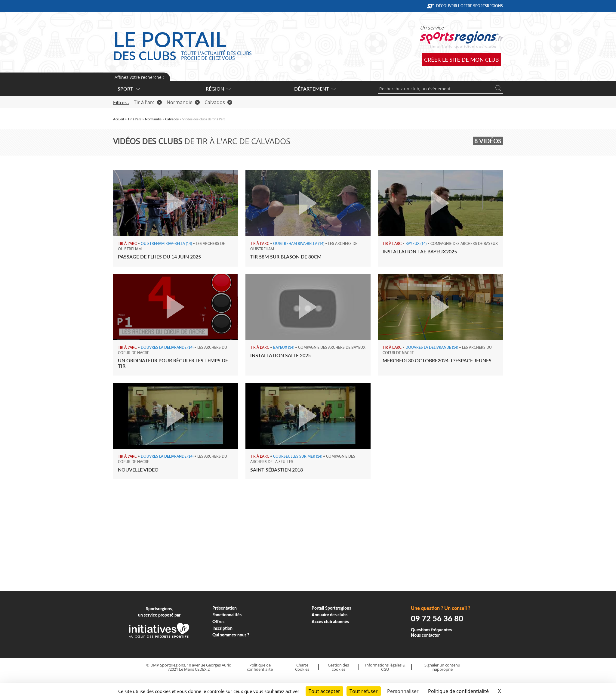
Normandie (183, 102)
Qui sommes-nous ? (231, 635)
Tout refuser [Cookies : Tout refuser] (364, 691)
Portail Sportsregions (331, 608)
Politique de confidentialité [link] (458, 691)
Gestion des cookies (338, 667)
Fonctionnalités (227, 615)
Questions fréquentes (431, 630)
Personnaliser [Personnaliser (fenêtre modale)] (403, 691)
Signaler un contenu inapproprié (442, 667)
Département (315, 89)
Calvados (218, 102)
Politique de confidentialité (260, 667)
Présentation (225, 608)
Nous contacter (425, 635)
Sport (128, 89)
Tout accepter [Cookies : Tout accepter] (324, 691)
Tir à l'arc (148, 102)
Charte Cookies (302, 667)
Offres (218, 622)
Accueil (119, 119)
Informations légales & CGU (385, 667)
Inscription (222, 628)
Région (218, 89)
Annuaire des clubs (330, 615)
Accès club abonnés (330, 622)
